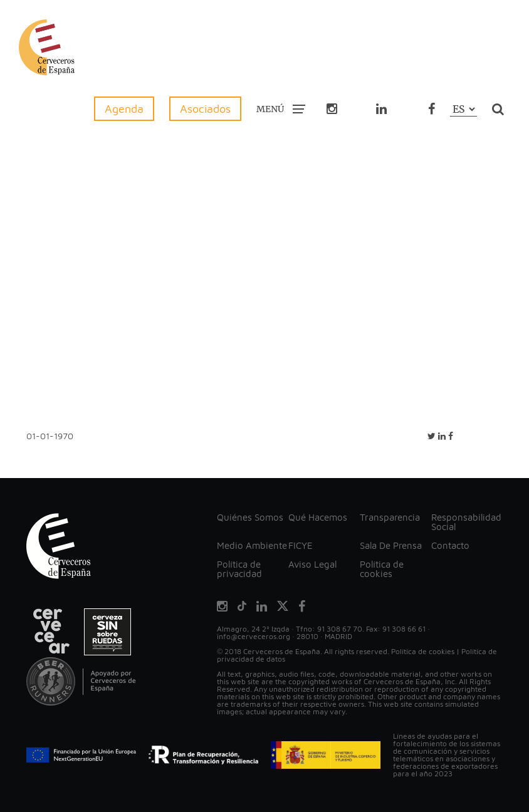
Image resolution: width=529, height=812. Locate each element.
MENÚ (281, 108)
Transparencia (390, 517)
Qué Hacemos (318, 517)
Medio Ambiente (252, 545)
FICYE (301, 545)
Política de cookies (382, 569)
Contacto (450, 545)
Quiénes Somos (250, 517)
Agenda (124, 109)
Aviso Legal (312, 564)
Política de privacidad (239, 569)
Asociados (205, 109)
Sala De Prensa (391, 545)
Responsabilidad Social (466, 522)
